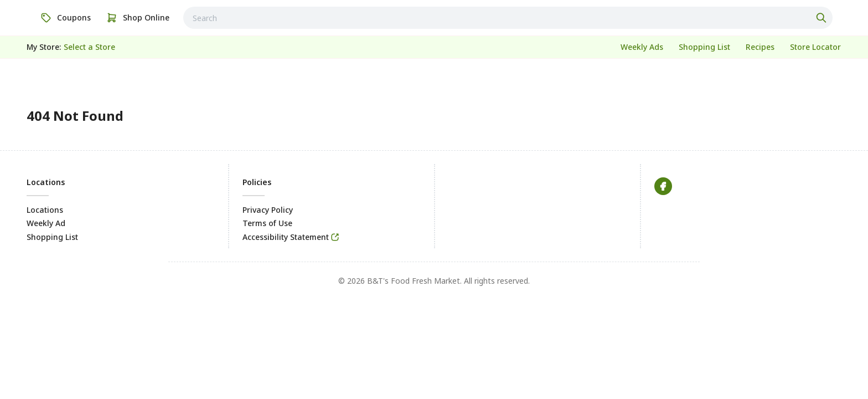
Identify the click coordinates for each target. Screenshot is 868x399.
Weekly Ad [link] (46, 223)
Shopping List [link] (52, 237)
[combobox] (508, 18)
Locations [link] (45, 210)
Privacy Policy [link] (268, 210)
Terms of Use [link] (267, 223)
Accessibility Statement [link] (286, 237)
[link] (66, 18)
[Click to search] (823, 18)
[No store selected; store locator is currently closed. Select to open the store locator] (89, 47)
